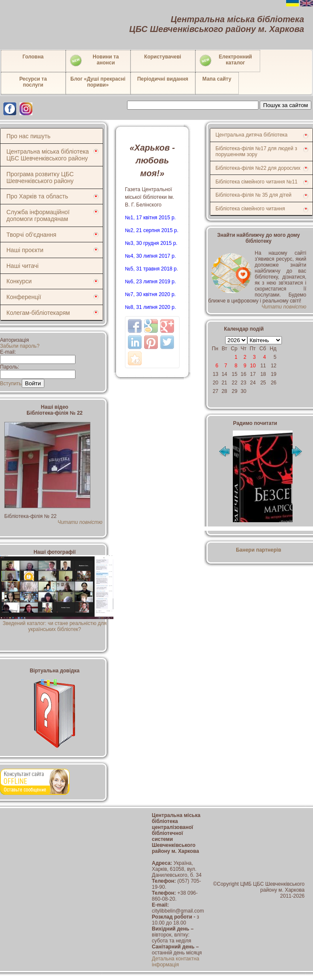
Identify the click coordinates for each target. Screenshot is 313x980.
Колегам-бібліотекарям (38, 313)
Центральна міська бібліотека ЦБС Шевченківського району (48, 155)
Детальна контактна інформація (175, 962)
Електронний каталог (225, 61)
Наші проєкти (25, 250)
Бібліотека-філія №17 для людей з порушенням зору (256, 151)
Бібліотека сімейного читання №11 (256, 182)
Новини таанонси (94, 61)
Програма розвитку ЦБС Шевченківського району (40, 177)
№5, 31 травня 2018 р (151, 269)
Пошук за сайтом (285, 105)
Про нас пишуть (28, 136)
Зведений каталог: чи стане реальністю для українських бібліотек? (57, 623)
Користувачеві (163, 57)
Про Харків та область (37, 196)
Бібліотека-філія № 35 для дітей (253, 195)
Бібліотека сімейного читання (250, 209)
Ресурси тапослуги (33, 82)
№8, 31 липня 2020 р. (151, 307)
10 (253, 366)
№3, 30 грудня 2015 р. (151, 243)
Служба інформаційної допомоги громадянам (38, 215)
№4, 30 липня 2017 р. (151, 256)
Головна (33, 57)
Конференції (24, 297)
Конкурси (19, 281)
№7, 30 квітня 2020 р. (150, 294)
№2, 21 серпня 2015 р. (152, 230)
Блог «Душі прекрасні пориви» (98, 82)
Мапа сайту (217, 79)
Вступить (11, 384)
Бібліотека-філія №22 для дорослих (258, 168)
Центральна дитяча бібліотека (251, 135)
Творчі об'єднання (31, 235)
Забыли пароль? (20, 346)
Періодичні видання (163, 79)
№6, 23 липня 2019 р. (151, 282)
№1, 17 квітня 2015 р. (150, 218)
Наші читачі (22, 266)
